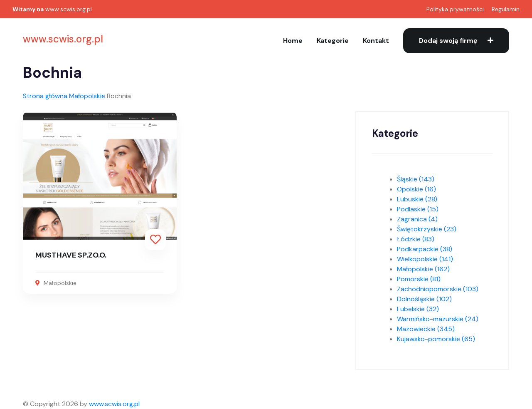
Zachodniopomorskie (438, 289)
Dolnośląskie (424, 299)
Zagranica (417, 219)
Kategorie (333, 41)
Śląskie (416, 179)
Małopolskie (87, 96)
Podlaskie (418, 209)
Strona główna (45, 96)
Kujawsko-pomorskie (436, 339)
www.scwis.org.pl (69, 9)
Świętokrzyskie (427, 229)
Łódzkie (416, 239)
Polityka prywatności (455, 9)
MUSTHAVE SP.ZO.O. (71, 255)
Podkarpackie (425, 249)
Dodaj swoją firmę (456, 41)
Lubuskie (417, 199)
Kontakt (376, 41)
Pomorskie (419, 279)
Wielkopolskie (425, 259)
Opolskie (416, 189)
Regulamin (506, 9)
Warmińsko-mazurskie (438, 319)
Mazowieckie (426, 329)
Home (293, 41)
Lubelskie (418, 309)
